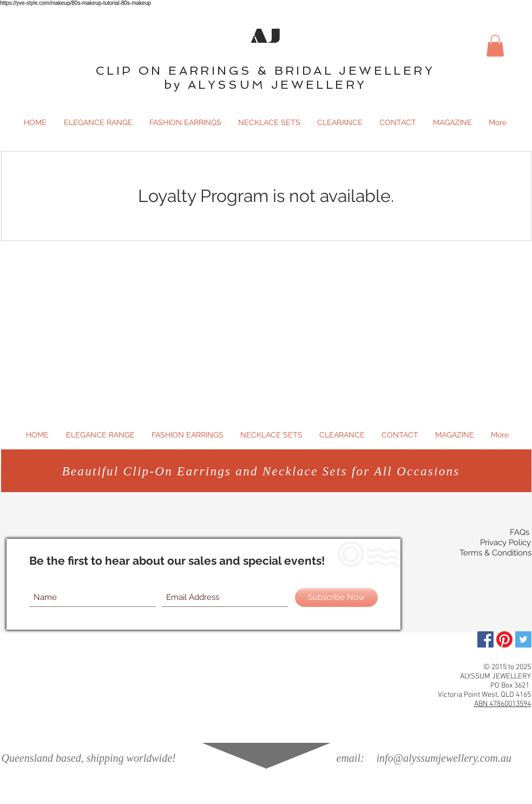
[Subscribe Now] (336, 597)
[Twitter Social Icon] (523, 639)
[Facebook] (485, 639)
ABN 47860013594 (503, 704)
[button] (495, 46)
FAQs (520, 532)
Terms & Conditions (495, 553)
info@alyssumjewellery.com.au (444, 758)
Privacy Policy (505, 542)
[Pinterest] (504, 639)
